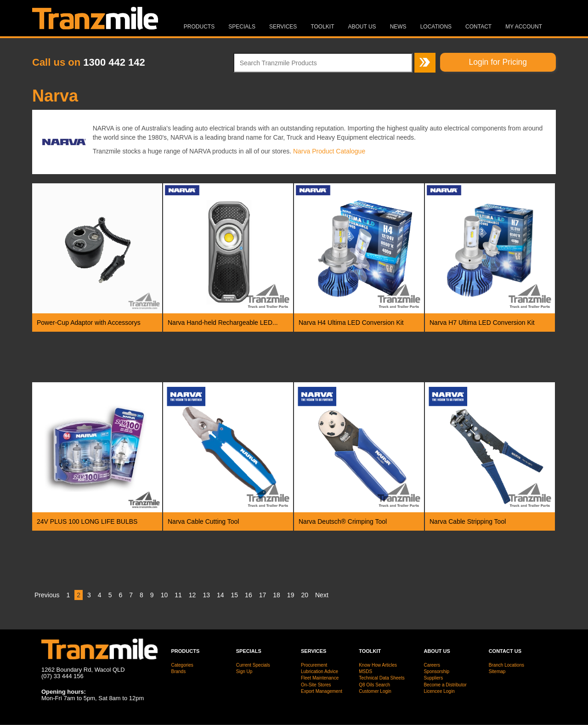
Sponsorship (436, 671)
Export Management (322, 691)
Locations (436, 27)
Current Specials (253, 665)
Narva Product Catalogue (329, 151)
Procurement (314, 665)
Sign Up (244, 671)
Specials (242, 27)
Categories (182, 665)
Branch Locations (506, 665)
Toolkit (322, 27)
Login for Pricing (498, 62)
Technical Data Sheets (382, 678)
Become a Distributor (445, 685)
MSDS (365, 671)
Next (322, 595)
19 (291, 595)
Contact (478, 27)
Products (199, 27)
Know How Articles (378, 665)
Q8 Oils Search (374, 685)
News (398, 27)
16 (249, 595)
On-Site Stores (316, 685)
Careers (432, 665)
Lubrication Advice (319, 671)
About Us (362, 27)
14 (220, 595)
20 (305, 595)
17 (263, 595)
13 (206, 595)
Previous (47, 595)
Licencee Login (439, 691)
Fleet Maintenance (320, 678)
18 (277, 595)
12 (192, 595)
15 (235, 595)
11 (178, 595)
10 (164, 595)
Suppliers (433, 678)
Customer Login (375, 691)
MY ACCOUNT (524, 27)
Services (283, 27)
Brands (179, 671)
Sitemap (497, 671)
